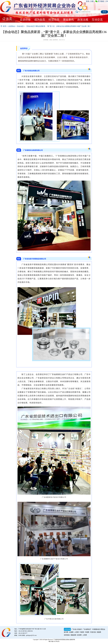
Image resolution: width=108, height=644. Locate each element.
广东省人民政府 (77, 629)
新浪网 (79, 635)
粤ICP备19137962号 (54, 641)
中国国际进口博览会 (99, 629)
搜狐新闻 (73, 635)
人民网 (76, 632)
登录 (88, 1)
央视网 (71, 632)
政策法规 (83, 20)
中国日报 (93, 632)
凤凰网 (99, 632)
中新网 (82, 632)
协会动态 (20, 26)
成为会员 (40, 20)
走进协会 (25, 20)
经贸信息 (54, 20)
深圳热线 (67, 635)
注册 (92, 1)
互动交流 (97, 20)
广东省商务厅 (87, 629)
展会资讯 (68, 20)
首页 (9, 19)
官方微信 (101, 1)
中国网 (87, 632)
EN (107, 1)
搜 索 (104, 12)
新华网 (66, 632)
